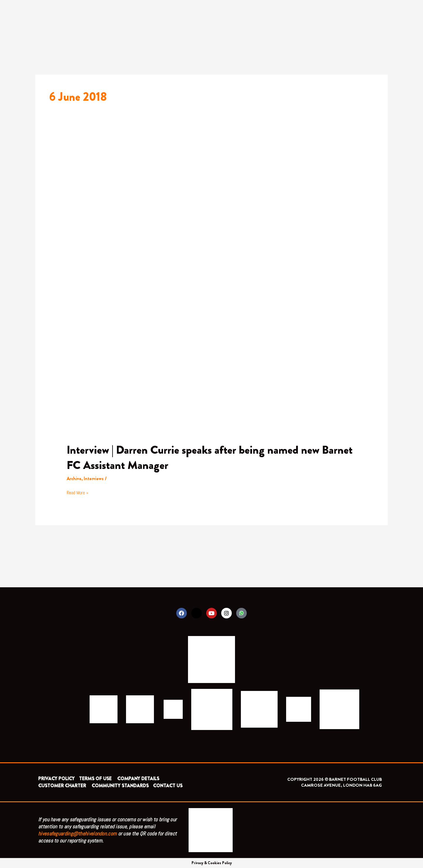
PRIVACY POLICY (56, 779)
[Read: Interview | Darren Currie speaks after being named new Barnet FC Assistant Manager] (212, 290)
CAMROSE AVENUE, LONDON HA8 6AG (341, 785)
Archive (74, 478)
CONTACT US (168, 786)
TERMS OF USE (96, 779)
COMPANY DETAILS (138, 779)
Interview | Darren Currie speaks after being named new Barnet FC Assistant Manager (211, 457)
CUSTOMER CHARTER (62, 786)
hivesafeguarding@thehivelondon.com (77, 833)
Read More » (78, 492)
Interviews (94, 478)
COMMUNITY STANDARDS (120, 786)
